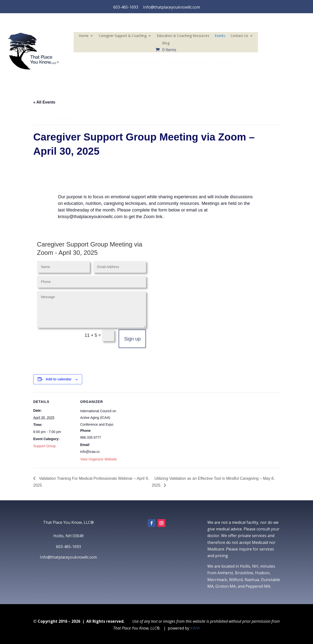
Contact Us (239, 36)
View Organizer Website (99, 459)
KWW (195, 628)
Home (84, 36)
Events (220, 36)
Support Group (45, 446)
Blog (166, 43)
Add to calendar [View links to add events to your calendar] (59, 379)
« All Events (44, 102)
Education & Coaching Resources (183, 36)
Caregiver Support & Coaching (123, 36)
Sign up (132, 339)
